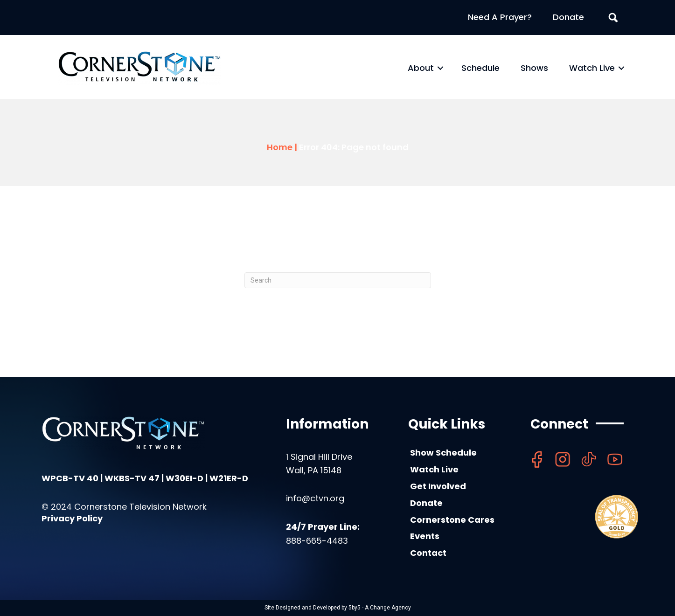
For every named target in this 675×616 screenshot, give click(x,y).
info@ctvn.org (315, 498)
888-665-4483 (317, 541)
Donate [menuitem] (568, 17)
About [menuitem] (421, 68)
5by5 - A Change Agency (380, 608)
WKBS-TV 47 (132, 478)
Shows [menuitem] (534, 68)
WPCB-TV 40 (70, 478)
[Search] (338, 280)
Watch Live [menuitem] (592, 68)
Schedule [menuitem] (480, 68)
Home (280, 147)
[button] (440, 68)
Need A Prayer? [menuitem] (500, 17)
